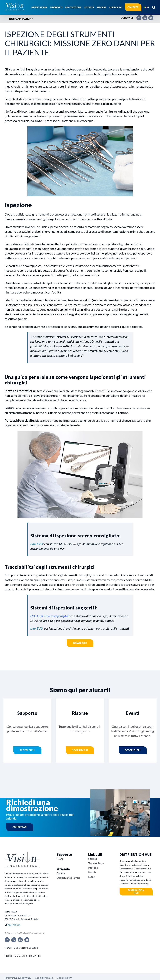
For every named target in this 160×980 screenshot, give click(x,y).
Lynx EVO (37, 544)
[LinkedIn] (149, 17)
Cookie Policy (64, 978)
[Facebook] (137, 17)
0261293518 (14, 925)
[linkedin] (20, 940)
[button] (154, 7)
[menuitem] (147, 7)
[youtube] (27, 940)
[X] (143, 17)
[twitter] (14, 940)
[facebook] (7, 940)
